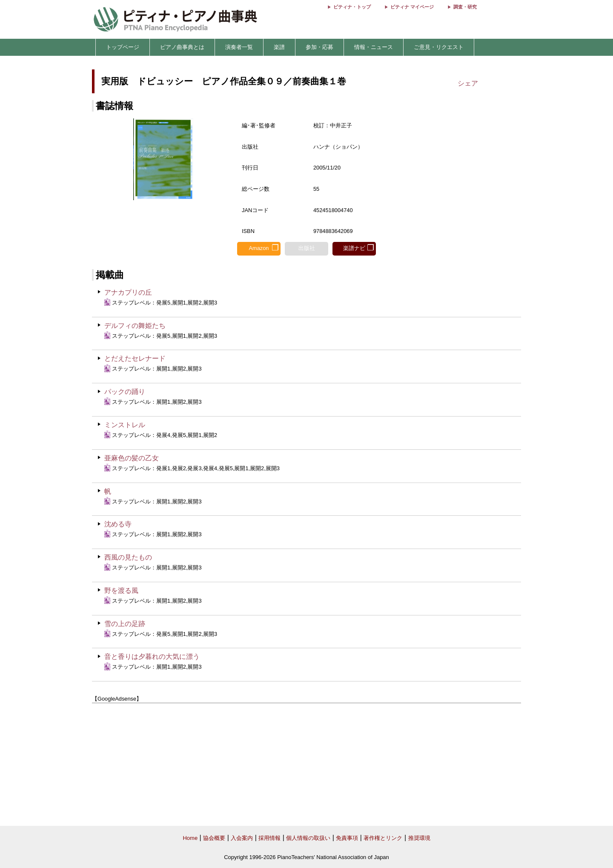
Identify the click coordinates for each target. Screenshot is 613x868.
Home (190, 838)
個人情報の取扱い (308, 838)
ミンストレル (125, 425)
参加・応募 (319, 47)
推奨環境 (419, 838)
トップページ (123, 47)
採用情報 (269, 838)
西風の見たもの (128, 557)
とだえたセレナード (135, 358)
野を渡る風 (121, 591)
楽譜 (279, 47)
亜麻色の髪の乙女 (132, 458)
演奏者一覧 (239, 47)
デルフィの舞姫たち (135, 326)
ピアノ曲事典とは (182, 47)
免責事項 (347, 838)
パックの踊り (125, 392)
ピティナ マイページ (412, 7)
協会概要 (214, 838)
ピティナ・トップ (352, 7)
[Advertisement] (306, 765)
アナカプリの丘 (128, 292)
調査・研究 (465, 7)
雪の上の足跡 (125, 624)
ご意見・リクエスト (439, 47)
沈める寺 (118, 524)
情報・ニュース (374, 47)
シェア (468, 83)
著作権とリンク (383, 838)
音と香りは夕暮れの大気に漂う (152, 657)
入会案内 (242, 838)
